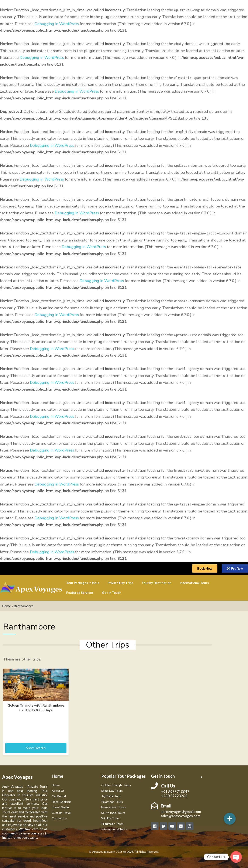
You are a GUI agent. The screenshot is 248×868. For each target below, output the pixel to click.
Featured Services (80, 593)
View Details (36, 748)
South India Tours (113, 813)
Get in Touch (112, 593)
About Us (58, 791)
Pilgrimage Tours (112, 824)
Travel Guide (60, 807)
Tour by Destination (156, 583)
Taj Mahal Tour (111, 796)
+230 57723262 (174, 796)
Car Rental (59, 796)
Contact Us (59, 818)
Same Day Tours (112, 791)
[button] (230, 819)
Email (166, 806)
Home (6, 606)
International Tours (194, 583)
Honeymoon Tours (114, 807)
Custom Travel (62, 813)
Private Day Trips (120, 583)
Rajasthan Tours (112, 802)
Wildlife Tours (111, 818)
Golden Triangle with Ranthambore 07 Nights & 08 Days (36, 708)
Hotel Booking (61, 802)
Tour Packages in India (83, 583)
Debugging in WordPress (57, 24)
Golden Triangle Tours (116, 785)
